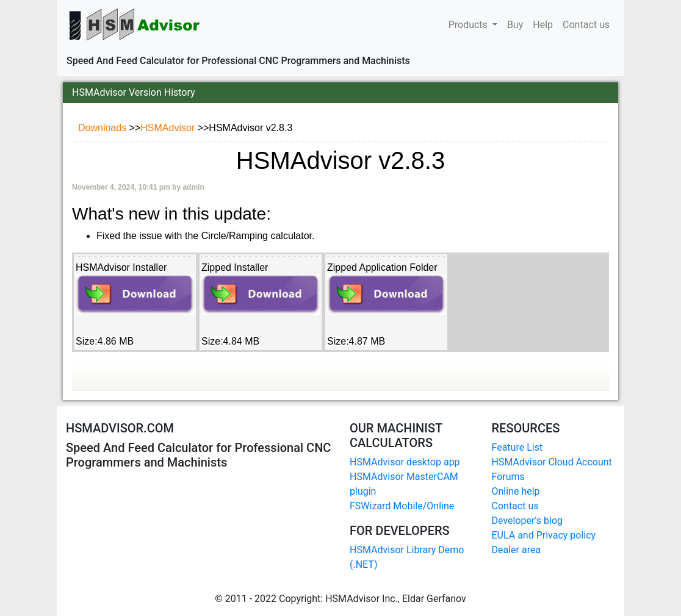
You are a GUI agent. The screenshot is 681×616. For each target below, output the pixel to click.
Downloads (104, 128)
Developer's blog (527, 521)
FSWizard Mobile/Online (402, 506)
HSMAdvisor (169, 128)
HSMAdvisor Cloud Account (552, 462)
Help (543, 24)
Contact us (586, 24)
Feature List (517, 447)
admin (193, 187)
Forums (508, 477)
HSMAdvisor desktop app (405, 462)
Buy (515, 24)
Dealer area (517, 550)
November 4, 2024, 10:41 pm (122, 187)
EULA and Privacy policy (544, 535)
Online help (516, 491)
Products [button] (469, 25)
